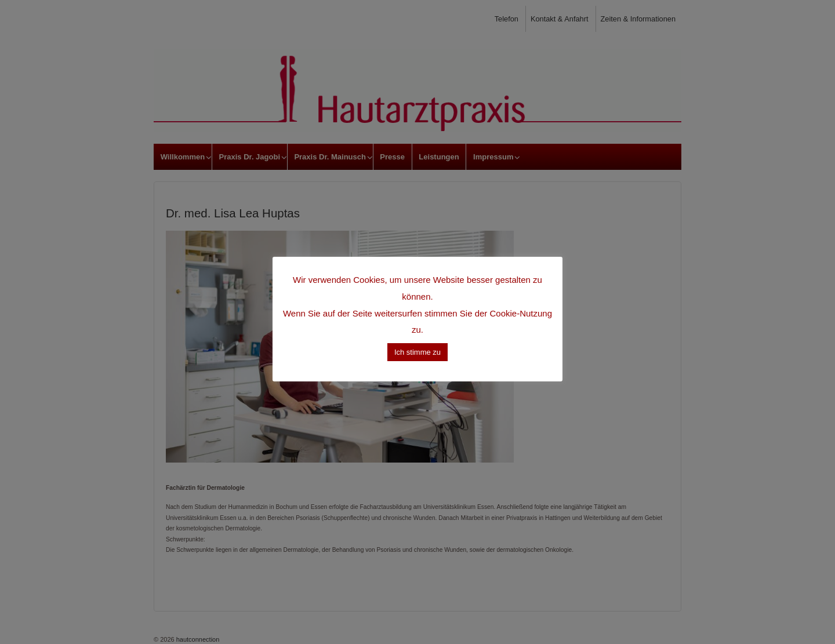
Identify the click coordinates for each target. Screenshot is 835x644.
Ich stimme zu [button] (418, 352)
